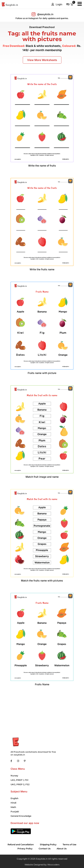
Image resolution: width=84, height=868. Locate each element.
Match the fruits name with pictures (42, 581)
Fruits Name (42, 684)
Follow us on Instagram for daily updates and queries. (42, 18)
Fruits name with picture (42, 373)
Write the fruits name (42, 269)
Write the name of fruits (42, 166)
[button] (57, 4)
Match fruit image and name (42, 477)
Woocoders (53, 865)
